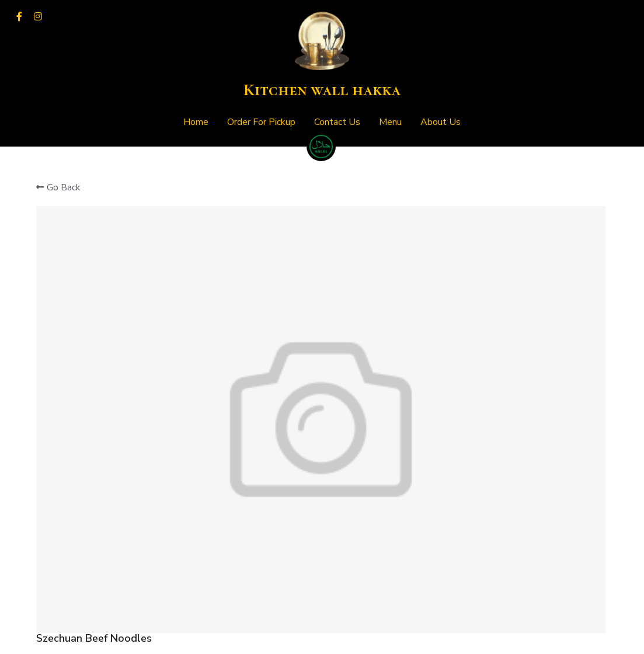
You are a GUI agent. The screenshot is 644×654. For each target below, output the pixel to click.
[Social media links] (19, 16)
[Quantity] (496, 272)
